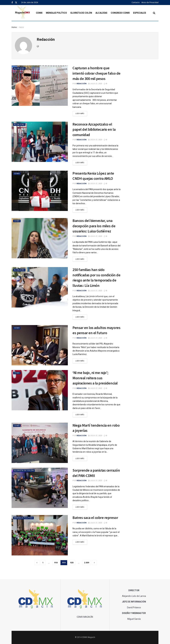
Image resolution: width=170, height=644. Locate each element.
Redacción (81, 84)
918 (56, 563)
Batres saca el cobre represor (95, 518)
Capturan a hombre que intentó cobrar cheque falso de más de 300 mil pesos (96, 73)
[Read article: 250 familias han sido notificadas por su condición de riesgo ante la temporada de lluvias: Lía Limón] (40, 287)
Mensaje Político (56, 13)
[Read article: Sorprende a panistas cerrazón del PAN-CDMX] (40, 488)
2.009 (87, 563)
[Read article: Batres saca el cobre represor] (40, 535)
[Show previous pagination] (37, 563)
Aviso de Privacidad (150, 3)
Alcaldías (101, 13)
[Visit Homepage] (23, 13)
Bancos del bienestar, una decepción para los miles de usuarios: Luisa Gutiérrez (94, 226)
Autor (22, 27)
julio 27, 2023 (95, 84)
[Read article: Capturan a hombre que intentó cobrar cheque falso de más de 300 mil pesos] (40, 85)
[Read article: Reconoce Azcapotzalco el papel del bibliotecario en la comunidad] (40, 142)
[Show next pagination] (94, 563)
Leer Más (81, 113)
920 (72, 563)
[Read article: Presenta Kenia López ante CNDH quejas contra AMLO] (40, 191)
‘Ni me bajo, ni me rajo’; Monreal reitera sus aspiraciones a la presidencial (95, 378)
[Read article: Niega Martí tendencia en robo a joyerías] (40, 443)
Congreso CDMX (120, 13)
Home (14, 27)
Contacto (136, 3)
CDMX (39, 13)
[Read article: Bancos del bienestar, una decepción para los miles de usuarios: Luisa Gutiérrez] (40, 238)
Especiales (140, 13)
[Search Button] (154, 13)
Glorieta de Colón (81, 13)
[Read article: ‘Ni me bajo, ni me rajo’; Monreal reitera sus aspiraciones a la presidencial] (40, 390)
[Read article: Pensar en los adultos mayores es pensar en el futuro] (40, 345)
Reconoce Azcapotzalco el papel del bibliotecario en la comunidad (94, 129)
